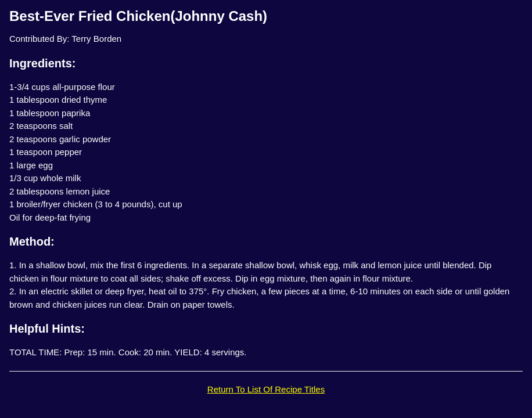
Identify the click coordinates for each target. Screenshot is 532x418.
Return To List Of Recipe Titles (266, 389)
